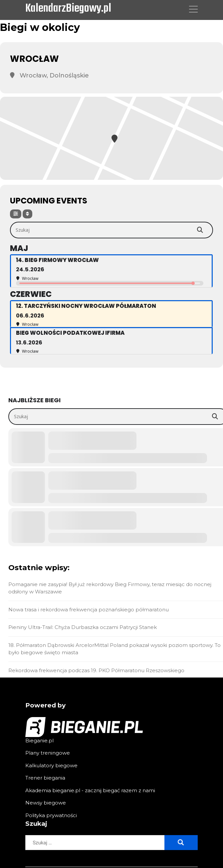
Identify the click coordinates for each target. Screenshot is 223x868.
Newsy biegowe (46, 803)
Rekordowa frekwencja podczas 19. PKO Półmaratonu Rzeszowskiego (96, 670)
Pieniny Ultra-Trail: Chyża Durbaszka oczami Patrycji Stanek (83, 627)
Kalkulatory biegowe (51, 765)
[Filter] (16, 214)
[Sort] (27, 214)
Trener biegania (45, 778)
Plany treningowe (48, 753)
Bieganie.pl (39, 741)
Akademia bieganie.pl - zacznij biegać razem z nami (90, 790)
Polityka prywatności (51, 815)
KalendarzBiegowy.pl (68, 9)
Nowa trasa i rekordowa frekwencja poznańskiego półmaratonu (89, 610)
